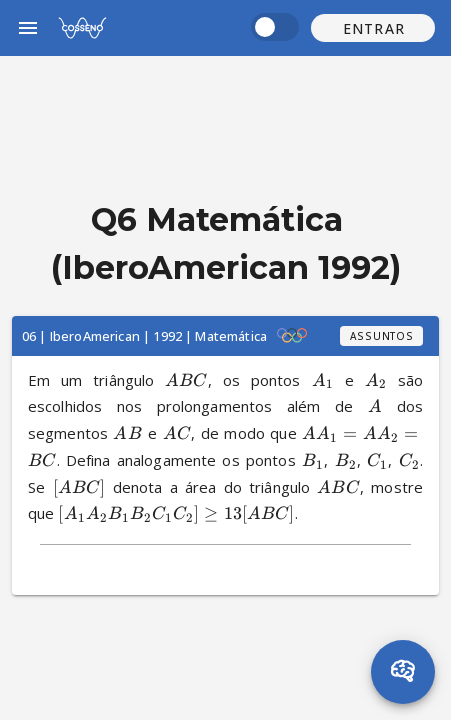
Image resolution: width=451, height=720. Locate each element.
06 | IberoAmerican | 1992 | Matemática (144, 336)
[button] (373, 28)
